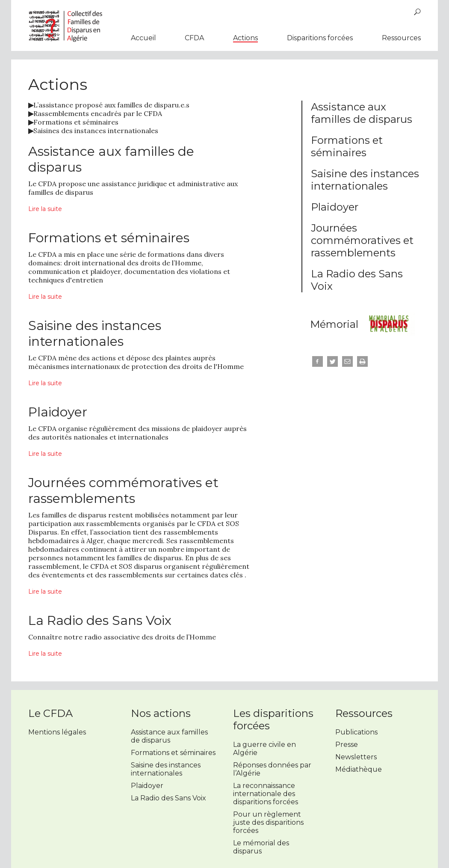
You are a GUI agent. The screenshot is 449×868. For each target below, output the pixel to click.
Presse (347, 745)
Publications (356, 732)
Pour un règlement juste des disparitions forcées (268, 822)
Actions (245, 38)
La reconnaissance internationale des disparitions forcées (266, 794)
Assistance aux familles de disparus (362, 113)
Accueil (143, 38)
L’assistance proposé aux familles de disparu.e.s (109, 105)
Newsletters (356, 757)
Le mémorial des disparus (261, 847)
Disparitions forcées (320, 38)
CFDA (194, 38)
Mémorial (334, 324)
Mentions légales (57, 732)
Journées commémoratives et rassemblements (362, 240)
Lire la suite (45, 209)
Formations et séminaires (73, 122)
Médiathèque (359, 769)
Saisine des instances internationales (365, 180)
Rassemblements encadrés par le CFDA (95, 113)
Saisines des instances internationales (93, 131)
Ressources (401, 38)
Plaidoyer (335, 207)
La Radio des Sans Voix (168, 798)
